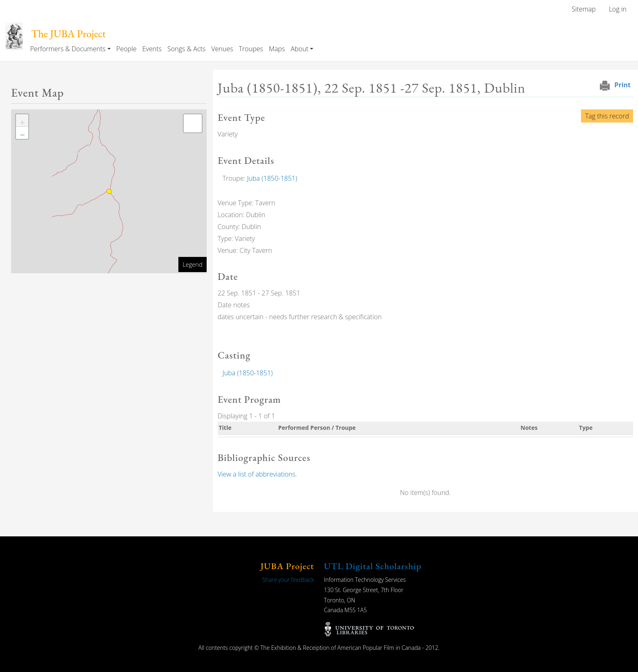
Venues (222, 49)
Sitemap (584, 9)
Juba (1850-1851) (272, 178)
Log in (618, 9)
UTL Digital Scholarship (373, 566)
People (126, 49)
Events (152, 49)
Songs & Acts (186, 49)
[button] (22, 120)
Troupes (251, 49)
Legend (192, 264)
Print (622, 85)
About (300, 49)
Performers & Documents (68, 49)
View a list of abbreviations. (257, 474)
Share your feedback (288, 580)
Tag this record (607, 116)
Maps (277, 49)
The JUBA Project (68, 34)
